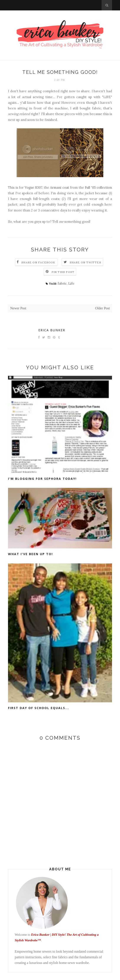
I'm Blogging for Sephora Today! (42, 479)
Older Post (102, 308)
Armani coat (60, 187)
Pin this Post (63, 272)
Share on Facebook (38, 262)
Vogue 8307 (34, 187)
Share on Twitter (85, 262)
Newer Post (18, 308)
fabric (62, 283)
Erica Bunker (52, 330)
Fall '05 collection (98, 187)
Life (71, 283)
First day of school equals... (39, 708)
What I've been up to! (30, 554)
